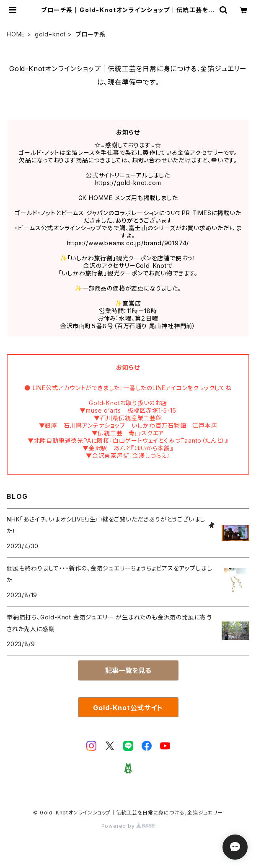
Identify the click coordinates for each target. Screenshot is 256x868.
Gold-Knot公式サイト (128, 708)
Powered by (128, 826)
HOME (16, 34)
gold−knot (50, 34)
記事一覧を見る (128, 670)
